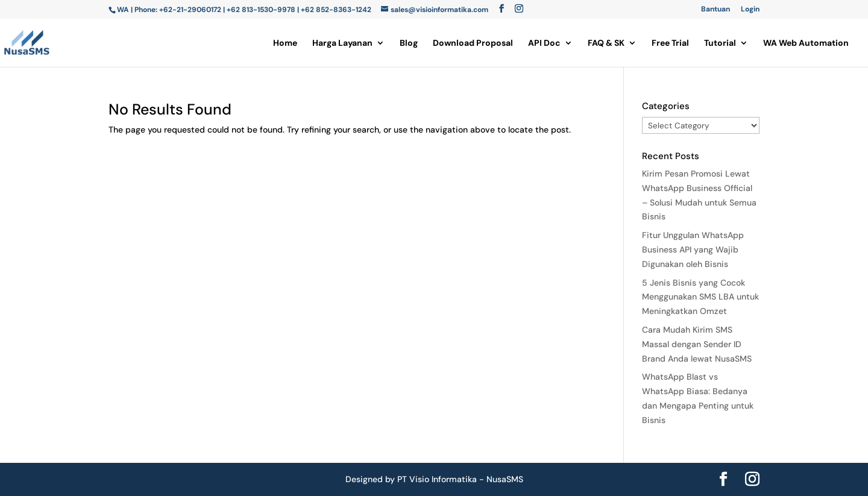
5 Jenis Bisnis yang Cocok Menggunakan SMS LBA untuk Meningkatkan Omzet (700, 297)
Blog (409, 43)
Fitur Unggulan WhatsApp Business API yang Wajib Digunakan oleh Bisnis (693, 250)
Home (285, 43)
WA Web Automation (806, 43)
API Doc (544, 43)
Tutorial (720, 43)
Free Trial (670, 43)
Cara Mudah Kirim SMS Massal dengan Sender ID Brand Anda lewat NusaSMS (697, 344)
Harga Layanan (342, 43)
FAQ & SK (606, 43)
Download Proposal (473, 43)
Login (750, 10)
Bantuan (715, 10)
